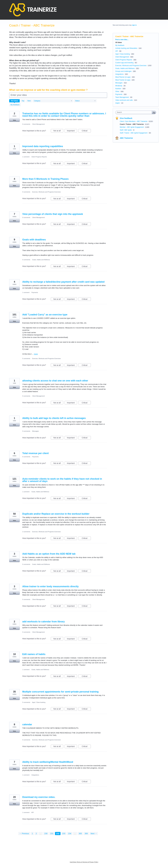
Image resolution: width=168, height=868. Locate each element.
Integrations (35, 775)
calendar (27, 724)
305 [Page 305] (80, 834)
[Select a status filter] (85, 101)
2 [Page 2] (36, 834)
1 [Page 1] (32, 834)
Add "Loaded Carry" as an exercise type (45, 315)
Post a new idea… (122, 40)
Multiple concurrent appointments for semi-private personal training (60, 692)
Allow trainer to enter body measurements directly (50, 586)
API (33, 812)
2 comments (26, 532)
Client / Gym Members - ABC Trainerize (134, 121)
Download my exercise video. (39, 797)
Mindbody (119, 86)
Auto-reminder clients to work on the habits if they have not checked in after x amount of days (62, 480)
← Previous (24, 834)
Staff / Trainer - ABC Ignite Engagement (134, 133)
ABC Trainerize (126, 138)
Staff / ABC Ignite (126, 130)
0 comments (26, 124)
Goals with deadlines (34, 240)
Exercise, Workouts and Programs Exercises (46, 192)
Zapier (118, 103)
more (36, 354)
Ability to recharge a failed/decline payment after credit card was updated (63, 282)
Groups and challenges (123, 71)
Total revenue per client (36, 453)
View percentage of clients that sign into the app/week (53, 214)
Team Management (122, 97)
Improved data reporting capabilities (43, 146)
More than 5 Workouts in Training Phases (45, 179)
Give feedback (126, 118)
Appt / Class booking (39, 702)
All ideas (119, 42)
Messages (35, 431)
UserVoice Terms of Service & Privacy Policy (84, 862)
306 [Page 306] (86, 834)
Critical (86, 131)
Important (72, 131)
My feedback (15, 105)
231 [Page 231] (52, 834)
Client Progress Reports (39, 157)
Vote (14, 120)
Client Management (38, 124)
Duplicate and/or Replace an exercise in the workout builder (56, 514)
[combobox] (134, 112)
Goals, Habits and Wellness (41, 260)
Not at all (58, 131)
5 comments (26, 358)
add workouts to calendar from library (44, 622)
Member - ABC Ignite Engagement (132, 127)
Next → (94, 834)
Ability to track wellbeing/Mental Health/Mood (48, 762)
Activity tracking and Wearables (126, 48)
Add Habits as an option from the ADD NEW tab (49, 554)
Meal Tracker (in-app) (123, 80)
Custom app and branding (124, 63)
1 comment (26, 157)
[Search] (154, 112)
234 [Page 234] (70, 834)
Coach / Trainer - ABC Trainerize (132, 124)
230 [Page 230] (46, 834)
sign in (134, 25)
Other (117, 91)
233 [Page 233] (64, 834)
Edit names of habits (34, 654)
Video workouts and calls (124, 100)
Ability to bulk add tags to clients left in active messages (54, 418)
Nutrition (118, 89)
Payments (35, 292)
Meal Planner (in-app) (123, 77)
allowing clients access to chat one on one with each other (55, 381)
